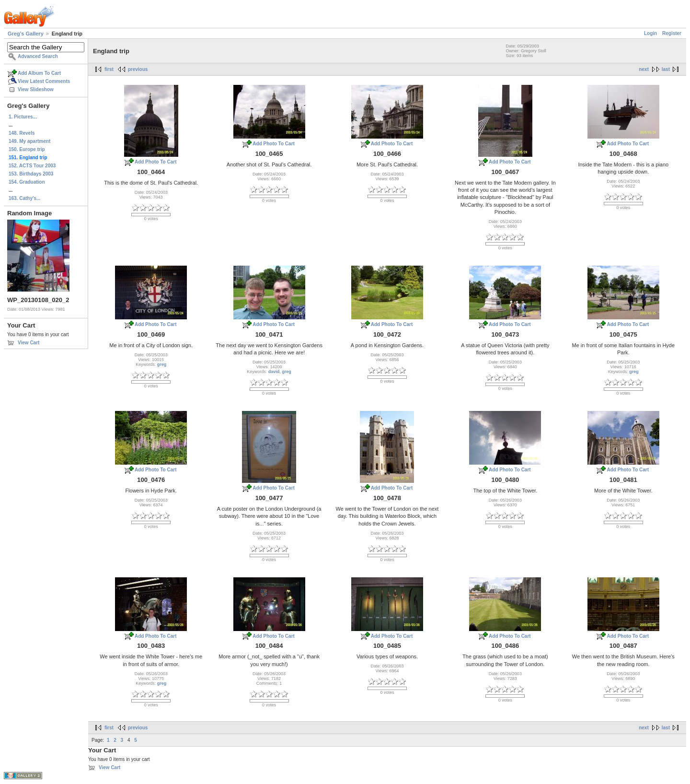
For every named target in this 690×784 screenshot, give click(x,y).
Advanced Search (38, 56)
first (109, 69)
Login (650, 33)
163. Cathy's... (24, 198)
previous (138, 69)
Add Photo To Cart (156, 162)
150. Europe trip (27, 149)
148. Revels (22, 133)
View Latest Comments (44, 81)
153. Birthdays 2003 (31, 174)
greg (162, 364)
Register (672, 33)
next (644, 69)
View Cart (29, 343)
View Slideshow (36, 89)
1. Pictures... (23, 117)
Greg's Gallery (26, 34)
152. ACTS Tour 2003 (32, 166)
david (274, 372)
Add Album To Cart (39, 73)
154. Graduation (27, 182)
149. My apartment (29, 141)
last (666, 69)
